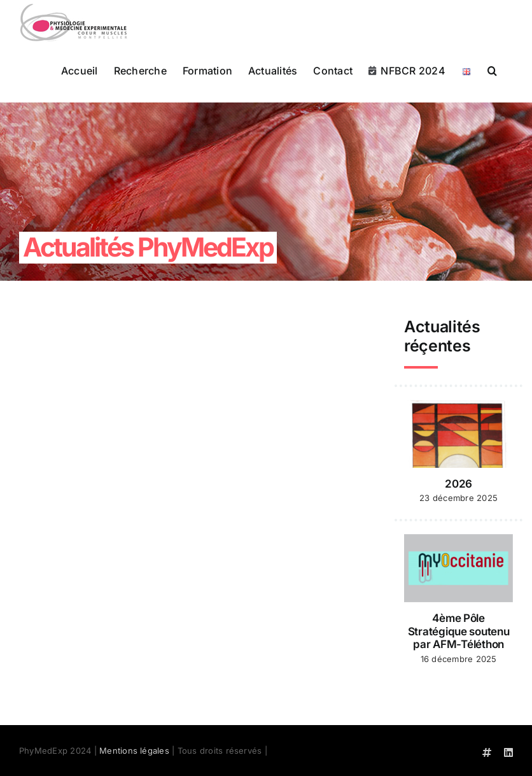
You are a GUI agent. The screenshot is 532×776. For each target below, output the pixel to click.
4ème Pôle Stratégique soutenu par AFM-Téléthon (459, 631)
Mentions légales (134, 751)
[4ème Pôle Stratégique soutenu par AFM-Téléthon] (458, 568)
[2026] (458, 434)
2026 (458, 484)
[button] (492, 69)
